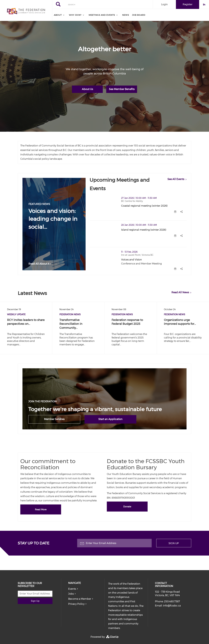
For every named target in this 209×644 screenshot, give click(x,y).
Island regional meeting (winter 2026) (144, 230)
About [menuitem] (58, 15)
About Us (87, 89)
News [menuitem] (126, 15)
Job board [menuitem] (139, 15)
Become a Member (80, 599)
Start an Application (110, 419)
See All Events (176, 179)
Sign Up (174, 543)
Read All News (180, 292)
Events (72, 589)
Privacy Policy (76, 604)
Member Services (54, 419)
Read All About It (40, 264)
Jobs (71, 594)
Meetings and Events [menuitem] (102, 15)
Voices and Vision (132, 260)
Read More (41, 510)
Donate (127, 507)
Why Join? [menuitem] (75, 15)
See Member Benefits (122, 89)
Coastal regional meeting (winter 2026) (144, 206)
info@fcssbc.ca (172, 606)
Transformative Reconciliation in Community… (71, 324)
